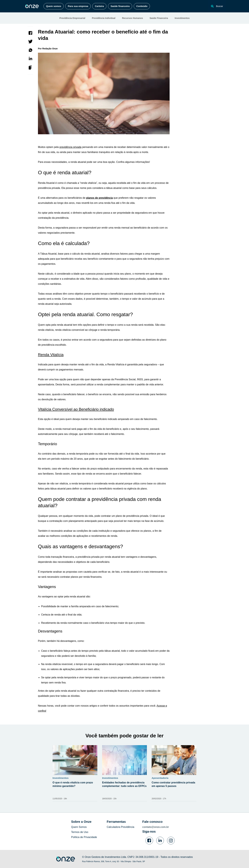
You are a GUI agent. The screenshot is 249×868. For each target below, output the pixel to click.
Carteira (99, 6)
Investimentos (182, 18)
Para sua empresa (78, 6)
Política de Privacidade (84, 837)
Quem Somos (79, 827)
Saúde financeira (120, 6)
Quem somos (54, 6)
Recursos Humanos (132, 18)
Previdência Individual (104, 18)
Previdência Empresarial (72, 18)
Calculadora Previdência (120, 827)
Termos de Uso (80, 832)
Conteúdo (142, 6)
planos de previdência (99, 198)
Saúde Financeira (159, 18)
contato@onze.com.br (156, 827)
